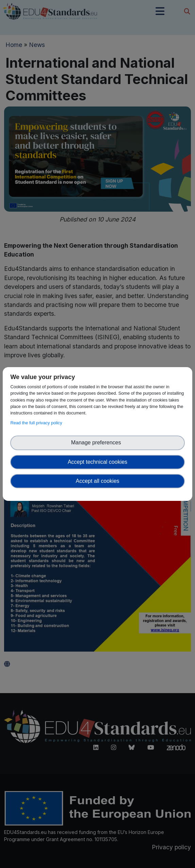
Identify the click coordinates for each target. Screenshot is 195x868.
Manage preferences (98, 443)
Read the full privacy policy (37, 423)
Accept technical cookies (98, 462)
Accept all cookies (97, 481)
